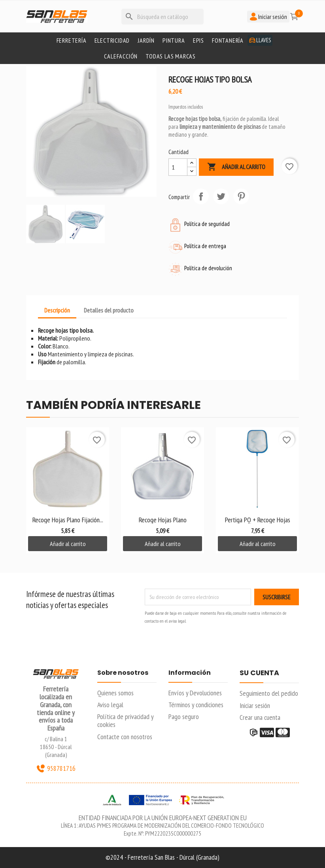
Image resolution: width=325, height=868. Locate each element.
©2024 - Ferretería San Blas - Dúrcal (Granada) (162, 857)
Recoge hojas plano (163, 520)
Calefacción (121, 56)
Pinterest (241, 196)
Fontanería (228, 40)
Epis (198, 40)
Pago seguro (184, 716)
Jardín (146, 40)
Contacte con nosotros (125, 737)
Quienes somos (115, 693)
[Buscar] (162, 17)
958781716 (56, 768)
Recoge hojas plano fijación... (68, 520)
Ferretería (72, 40)
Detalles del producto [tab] (109, 310)
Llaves (260, 40)
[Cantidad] (178, 167)
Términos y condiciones (196, 705)
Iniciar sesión (255, 705)
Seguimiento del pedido (269, 693)
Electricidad (112, 40)
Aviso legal (110, 705)
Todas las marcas (171, 56)
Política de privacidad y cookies (125, 720)
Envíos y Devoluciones (195, 693)
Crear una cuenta (260, 717)
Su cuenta (259, 673)
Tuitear (221, 196)
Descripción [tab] (57, 310)
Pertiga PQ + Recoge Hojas (258, 520)
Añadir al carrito (236, 167)
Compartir (201, 196)
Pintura (174, 40)
